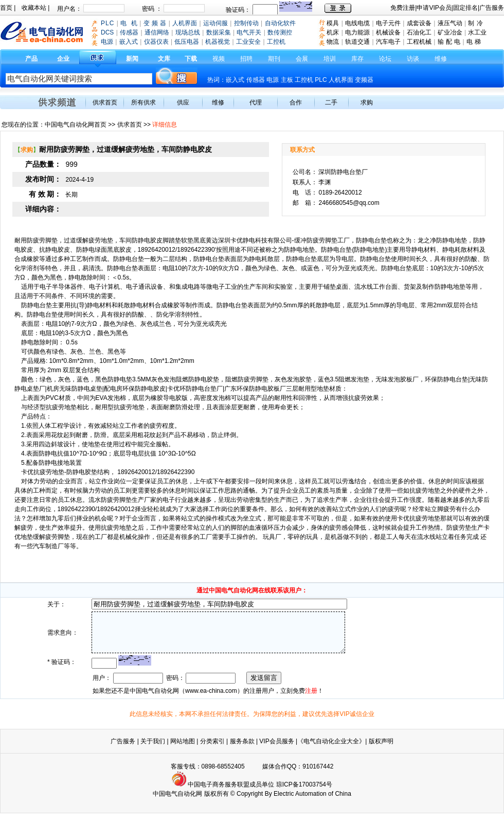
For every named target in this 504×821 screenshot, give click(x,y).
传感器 (256, 80)
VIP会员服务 (276, 749)
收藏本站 (34, 8)
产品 (31, 59)
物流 (333, 42)
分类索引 (212, 749)
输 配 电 (449, 42)
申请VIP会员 (434, 8)
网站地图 (183, 749)
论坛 (385, 59)
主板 (287, 80)
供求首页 (105, 102)
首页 (6, 8)
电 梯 (474, 42)
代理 (256, 102)
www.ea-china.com (211, 698)
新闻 (132, 59)
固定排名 (465, 8)
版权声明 (381, 749)
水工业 (477, 32)
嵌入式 (235, 80)
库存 (357, 59)
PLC (321, 80)
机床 (333, 32)
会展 (302, 59)
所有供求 (143, 102)
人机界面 (341, 80)
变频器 (364, 80)
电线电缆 (357, 23)
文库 (164, 59)
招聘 (246, 59)
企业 (63, 59)
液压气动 (450, 23)
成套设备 (419, 23)
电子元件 (388, 23)
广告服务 (492, 8)
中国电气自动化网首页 (76, 125)
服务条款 (242, 749)
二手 (331, 102)
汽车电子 (388, 42)
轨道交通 (357, 42)
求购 (367, 102)
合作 (296, 102)
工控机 (305, 80)
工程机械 (419, 42)
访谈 (413, 59)
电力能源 (357, 32)
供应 (183, 102)
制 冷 (475, 23)
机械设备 (388, 32)
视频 (219, 59)
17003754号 (316, 792)
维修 (441, 59)
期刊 (274, 59)
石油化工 (419, 32)
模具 (333, 23)
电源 (273, 80)
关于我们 (154, 749)
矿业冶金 (450, 32)
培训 (330, 59)
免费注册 (403, 8)
